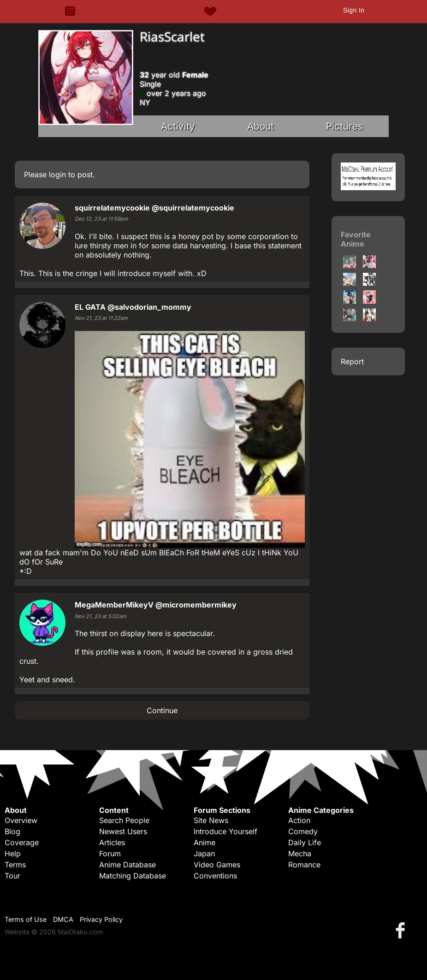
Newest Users (123, 831)
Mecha (300, 854)
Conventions (215, 876)
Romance (304, 865)
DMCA (63, 919)
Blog (12, 831)
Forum (110, 854)
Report (352, 361)
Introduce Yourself (225, 831)
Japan (204, 854)
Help (13, 854)
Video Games (217, 865)
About (261, 126)
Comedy (303, 831)
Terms (15, 865)
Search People (124, 820)
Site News (211, 820)
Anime (205, 842)
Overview (21, 820)
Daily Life (305, 842)
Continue (162, 710)
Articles (112, 842)
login (57, 174)
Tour (12, 876)
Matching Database (133, 876)
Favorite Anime (356, 239)
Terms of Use (26, 919)
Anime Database (128, 865)
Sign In (354, 10)
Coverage (22, 842)
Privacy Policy (101, 919)
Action (299, 820)
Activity (178, 126)
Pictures (344, 126)
